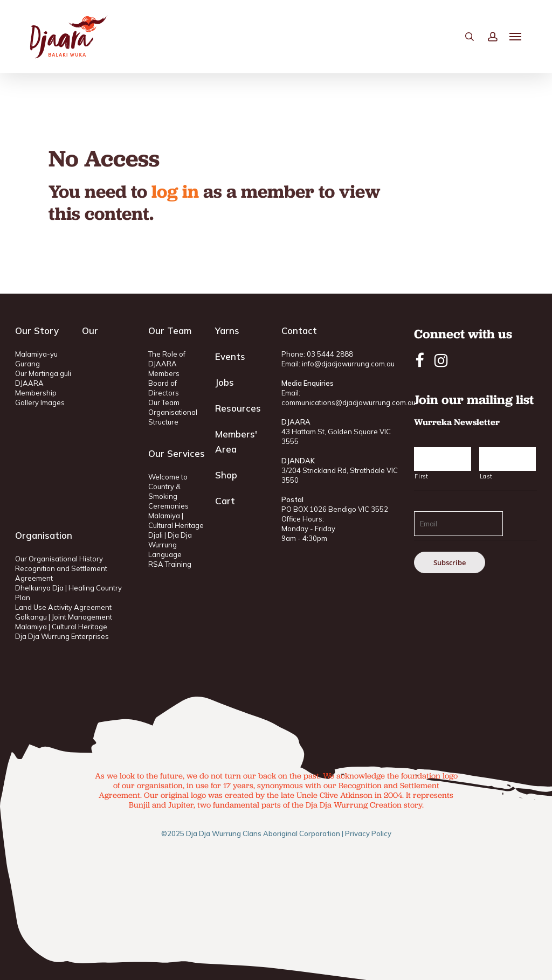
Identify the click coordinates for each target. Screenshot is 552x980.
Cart (225, 501)
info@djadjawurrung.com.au (348, 364)
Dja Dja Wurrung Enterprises (62, 636)
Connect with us (463, 334)
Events (230, 356)
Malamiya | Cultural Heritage (61, 627)
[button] (516, 38)
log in (175, 191)
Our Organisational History (59, 559)
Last (486, 476)
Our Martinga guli (43, 373)
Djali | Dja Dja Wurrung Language (170, 545)
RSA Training (170, 564)
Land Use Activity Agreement (63, 607)
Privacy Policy (368, 833)
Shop (226, 475)
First (421, 476)
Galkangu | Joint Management (64, 617)
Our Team (164, 402)
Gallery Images (40, 402)
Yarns (227, 331)
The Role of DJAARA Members (167, 364)
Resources (238, 408)
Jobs (225, 382)
